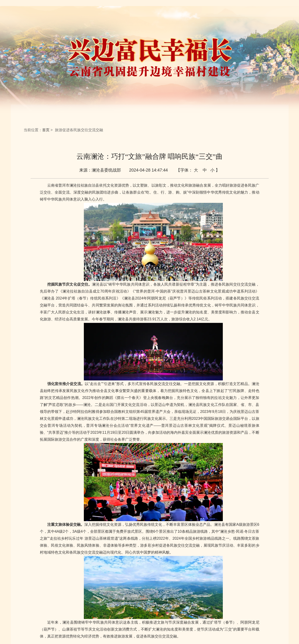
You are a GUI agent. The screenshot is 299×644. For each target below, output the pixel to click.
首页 (46, 130)
